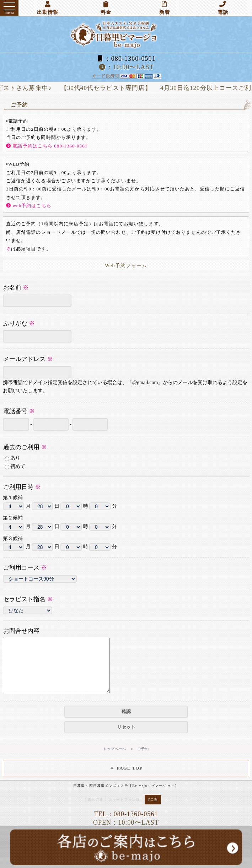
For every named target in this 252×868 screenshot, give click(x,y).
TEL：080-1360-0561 (126, 825)
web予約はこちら (29, 206)
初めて (15, 467)
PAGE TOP (126, 779)
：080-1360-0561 (126, 59)
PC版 (153, 810)
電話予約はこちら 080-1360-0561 (47, 146)
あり (12, 458)
